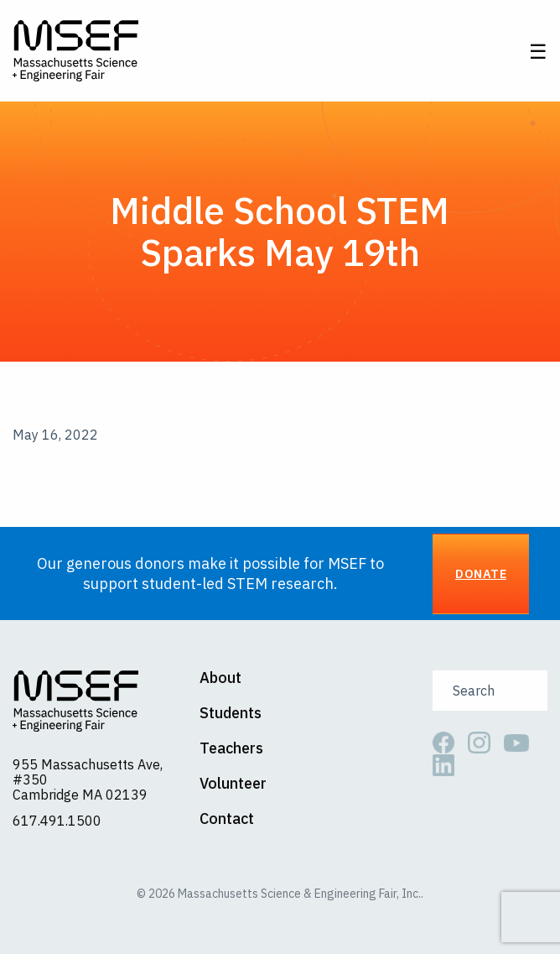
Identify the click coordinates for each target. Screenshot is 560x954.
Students (231, 713)
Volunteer (233, 784)
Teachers (231, 748)
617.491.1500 (57, 821)
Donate (481, 573)
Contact (227, 819)
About (220, 678)
